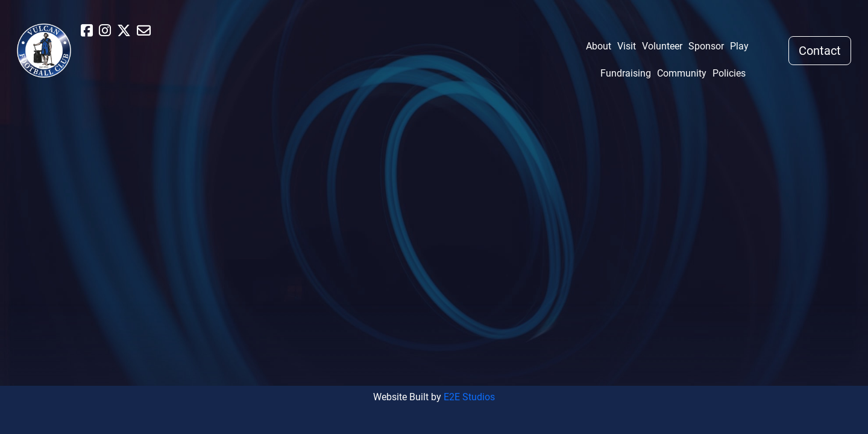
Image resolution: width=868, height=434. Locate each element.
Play (739, 46)
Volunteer (662, 46)
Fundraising (626, 73)
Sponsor (706, 46)
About (599, 46)
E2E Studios (469, 397)
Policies (729, 73)
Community (682, 73)
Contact (820, 51)
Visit (627, 46)
